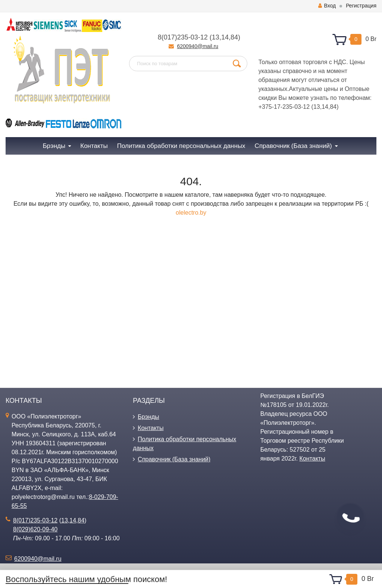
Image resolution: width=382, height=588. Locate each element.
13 (216, 37)
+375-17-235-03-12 (284, 107)
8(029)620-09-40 (35, 529)
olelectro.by (191, 213)
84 (234, 37)
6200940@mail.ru (198, 46)
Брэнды (148, 417)
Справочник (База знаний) (174, 459)
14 (225, 37)
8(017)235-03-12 (183, 37)
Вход (327, 6)
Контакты (151, 428)
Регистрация (361, 6)
